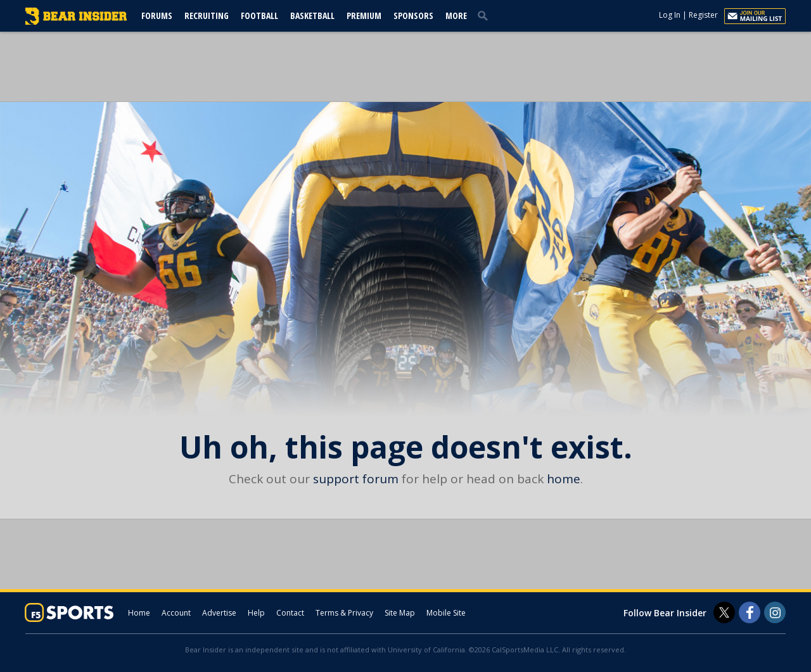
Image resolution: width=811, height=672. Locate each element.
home (564, 479)
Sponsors (413, 16)
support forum (356, 479)
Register (703, 15)
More (456, 16)
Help (256, 613)
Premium (364, 16)
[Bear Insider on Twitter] (724, 612)
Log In (670, 15)
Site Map (400, 613)
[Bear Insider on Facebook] (750, 612)
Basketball (312, 16)
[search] (485, 15)
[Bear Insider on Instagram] (775, 612)
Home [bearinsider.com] (139, 613)
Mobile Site (446, 613)
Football (259, 16)
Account (176, 613)
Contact (290, 613)
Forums (157, 16)
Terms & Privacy (344, 613)
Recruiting (207, 16)
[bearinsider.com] (76, 22)
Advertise (219, 613)
